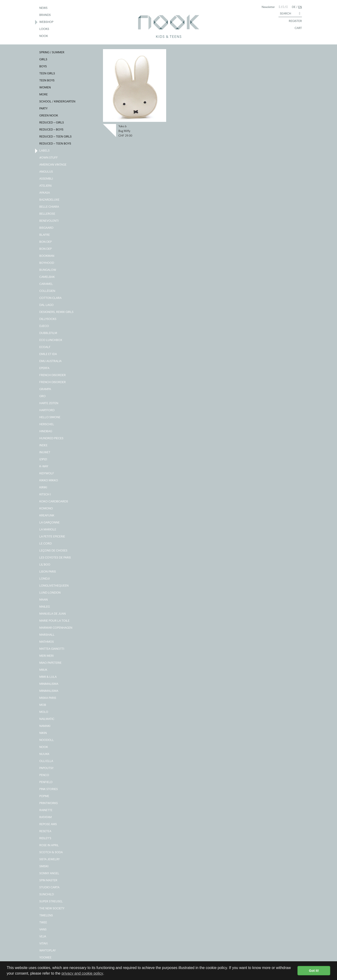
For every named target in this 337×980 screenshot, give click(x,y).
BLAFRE (45, 235)
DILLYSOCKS (48, 319)
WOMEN (45, 88)
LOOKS (44, 29)
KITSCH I (45, 495)
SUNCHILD (47, 895)
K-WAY (44, 467)
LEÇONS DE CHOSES (54, 551)
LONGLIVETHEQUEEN (54, 586)
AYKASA (45, 193)
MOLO (44, 712)
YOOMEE (46, 958)
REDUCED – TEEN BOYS (55, 144)
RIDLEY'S (46, 838)
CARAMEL (46, 284)
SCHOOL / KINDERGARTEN (58, 102)
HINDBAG (46, 432)
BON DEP (46, 242)
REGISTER (293, 21)
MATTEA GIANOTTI (52, 649)
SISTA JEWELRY (50, 860)
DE (294, 7)
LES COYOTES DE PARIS (55, 558)
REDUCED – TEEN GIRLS (56, 137)
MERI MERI (47, 656)
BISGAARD (47, 228)
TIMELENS (46, 916)
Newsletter (268, 7)
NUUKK (45, 754)
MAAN (44, 600)
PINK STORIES (49, 789)
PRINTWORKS (49, 803)
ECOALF (45, 347)
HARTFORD (47, 410)
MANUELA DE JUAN (53, 614)
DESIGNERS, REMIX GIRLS (57, 312)
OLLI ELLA (46, 761)
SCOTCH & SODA (51, 853)
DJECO (44, 326)
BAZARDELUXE (50, 200)
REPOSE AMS (48, 824)
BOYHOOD (47, 263)
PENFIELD (46, 782)
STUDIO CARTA (50, 888)
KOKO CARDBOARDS (54, 502)
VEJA (43, 937)
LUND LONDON (50, 593)
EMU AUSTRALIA (51, 361)
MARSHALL (47, 635)
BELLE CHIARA (49, 207)
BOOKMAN (47, 256)
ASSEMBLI (46, 179)
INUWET (45, 453)
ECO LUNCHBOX (51, 340)
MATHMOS (47, 642)
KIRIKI (43, 488)
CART (296, 28)
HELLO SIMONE (50, 417)
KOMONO (46, 509)
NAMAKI (45, 726)
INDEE (44, 446)
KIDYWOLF (47, 474)
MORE (44, 95)
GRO (43, 396)
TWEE (43, 923)
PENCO (44, 775)
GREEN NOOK (49, 116)
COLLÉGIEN (48, 291)
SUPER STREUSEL (51, 902)
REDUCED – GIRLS (52, 123)
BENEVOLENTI (49, 221)
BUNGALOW (48, 270)
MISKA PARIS (48, 698)
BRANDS (45, 15)
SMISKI (44, 867)
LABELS (45, 151)
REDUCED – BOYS (52, 130)
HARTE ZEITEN (49, 403)
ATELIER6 (46, 186)
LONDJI (45, 579)
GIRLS (44, 60)
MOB (43, 705)
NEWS (44, 8)
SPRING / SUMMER (52, 53)
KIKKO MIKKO (49, 481)
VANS (43, 930)
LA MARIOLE (48, 530)
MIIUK (44, 670)
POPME (44, 796)
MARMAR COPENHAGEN (56, 628)
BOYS (43, 67)
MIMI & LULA (48, 677)
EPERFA (45, 368)
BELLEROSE (48, 214)
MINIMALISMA (49, 684)
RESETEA (46, 831)
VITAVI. (44, 944)
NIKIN (43, 733)
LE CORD (46, 544)
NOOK (44, 36)
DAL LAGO (47, 305)
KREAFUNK (47, 516)
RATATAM (46, 817)
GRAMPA (45, 389)
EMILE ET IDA (48, 354)
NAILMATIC (47, 719)
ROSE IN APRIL (49, 846)
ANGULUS (46, 172)
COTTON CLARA (51, 298)
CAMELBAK (47, 277)
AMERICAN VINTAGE (53, 165)
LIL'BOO (45, 565)
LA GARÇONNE (50, 523)
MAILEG (45, 607)
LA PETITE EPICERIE (52, 537)
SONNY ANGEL (49, 874)
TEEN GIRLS (47, 74)
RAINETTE (46, 810)
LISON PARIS (48, 572)
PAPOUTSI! (47, 768)
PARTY (44, 109)
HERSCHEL (47, 425)
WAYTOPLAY (48, 951)
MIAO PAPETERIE (51, 663)
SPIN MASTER (49, 881)
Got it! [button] (314, 971)
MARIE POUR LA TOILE (55, 621)
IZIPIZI (43, 460)
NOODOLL (47, 740)
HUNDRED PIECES (52, 439)
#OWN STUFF (49, 158)
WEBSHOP (47, 22)
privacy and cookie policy (82, 973)
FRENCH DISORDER (53, 375)
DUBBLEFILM (48, 333)
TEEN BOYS (47, 81)
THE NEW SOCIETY (52, 909)
